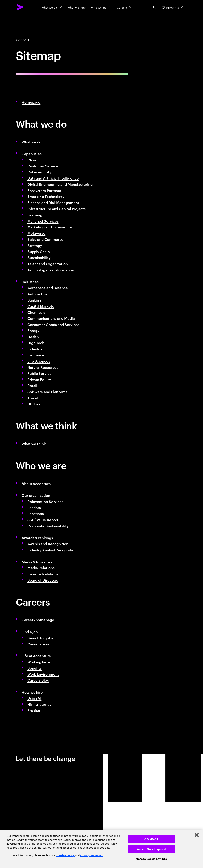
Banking (34, 300)
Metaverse (36, 233)
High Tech (36, 342)
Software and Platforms (47, 392)
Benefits (34, 668)
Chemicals (36, 312)
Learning (35, 215)
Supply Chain (39, 251)
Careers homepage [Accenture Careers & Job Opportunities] (38, 620)
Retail (32, 385)
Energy (33, 330)
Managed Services (43, 221)
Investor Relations (43, 574)
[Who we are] (101, 7)
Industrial (35, 349)
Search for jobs (40, 638)
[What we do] (52, 7)
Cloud (32, 160)
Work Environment (43, 674)
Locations (36, 513)
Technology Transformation (51, 270)
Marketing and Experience (50, 227)
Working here (39, 662)
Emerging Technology (46, 196)
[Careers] (125, 7)
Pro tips (34, 710)
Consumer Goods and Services (53, 324)
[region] (101, 849)
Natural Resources (43, 367)
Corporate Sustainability (48, 526)
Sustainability (39, 257)
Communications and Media (51, 318)
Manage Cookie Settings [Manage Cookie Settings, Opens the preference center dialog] (151, 859)
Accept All (151, 839)
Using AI (34, 698)
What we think (34, 444)
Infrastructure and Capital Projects (56, 209)
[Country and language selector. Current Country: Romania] (173, 7)
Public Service (39, 373)
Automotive (37, 294)
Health (33, 337)
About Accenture (36, 483)
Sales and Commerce (45, 239)
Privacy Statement (92, 855)
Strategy (35, 245)
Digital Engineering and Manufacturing (60, 184)
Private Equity (39, 379)
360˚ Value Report (43, 520)
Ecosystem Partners (44, 190)
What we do (32, 142)
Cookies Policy (65, 855)
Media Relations (41, 568)
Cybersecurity (39, 172)
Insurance (36, 355)
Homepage (31, 102)
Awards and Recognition (48, 544)
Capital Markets (41, 306)
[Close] (197, 835)
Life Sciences (39, 361)
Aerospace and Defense (48, 288)
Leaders (34, 507)
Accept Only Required (151, 849)
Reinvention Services (45, 501)
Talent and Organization (48, 263)
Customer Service (43, 166)
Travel (33, 398)
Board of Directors (43, 580)
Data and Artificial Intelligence (53, 178)
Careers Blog (38, 680)
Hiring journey (39, 704)
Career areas (38, 644)
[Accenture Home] (20, 7)
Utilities (34, 404)
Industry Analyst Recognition (52, 550)
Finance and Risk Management (53, 202)
